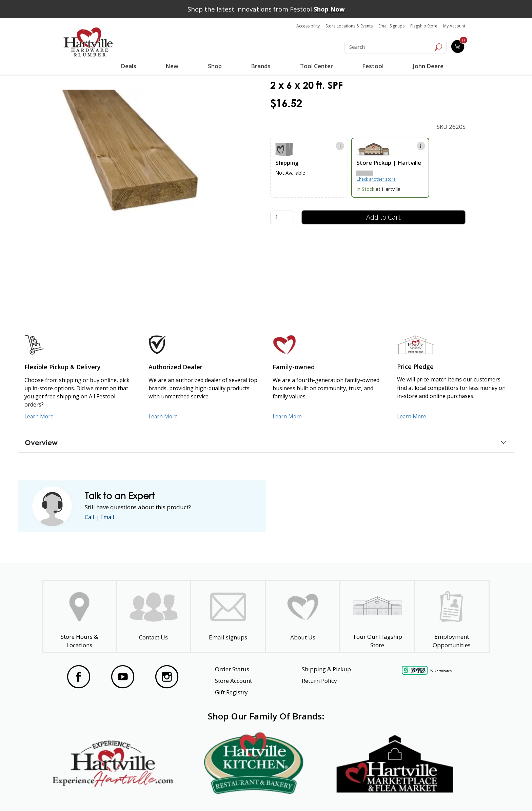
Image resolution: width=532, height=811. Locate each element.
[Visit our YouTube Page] (123, 677)
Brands (260, 66)
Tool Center (316, 66)
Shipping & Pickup (326, 669)
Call (90, 518)
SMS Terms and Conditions (437, 794)
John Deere (427, 66)
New (172, 66)
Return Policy (319, 681)
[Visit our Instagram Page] (167, 677)
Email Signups (391, 26)
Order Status (232, 669)
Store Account (233, 681)
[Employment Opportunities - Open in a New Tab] (452, 617)
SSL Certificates (441, 671)
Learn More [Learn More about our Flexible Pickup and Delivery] (40, 416)
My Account (454, 26)
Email (109, 518)
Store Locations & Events (349, 26)
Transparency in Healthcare (338, 794)
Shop (216, 67)
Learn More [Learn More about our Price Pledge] (412, 416)
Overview (41, 442)
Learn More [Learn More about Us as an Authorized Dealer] (164, 416)
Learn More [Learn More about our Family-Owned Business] (288, 416)
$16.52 (286, 103)
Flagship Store (424, 26)
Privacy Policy (167, 794)
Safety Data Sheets (245, 794)
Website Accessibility (89, 794)
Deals (130, 67)
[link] (146, 167)
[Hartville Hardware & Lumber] (88, 42)
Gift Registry (231, 692)
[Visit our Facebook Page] (79, 677)
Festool (372, 66)
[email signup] (228, 617)
